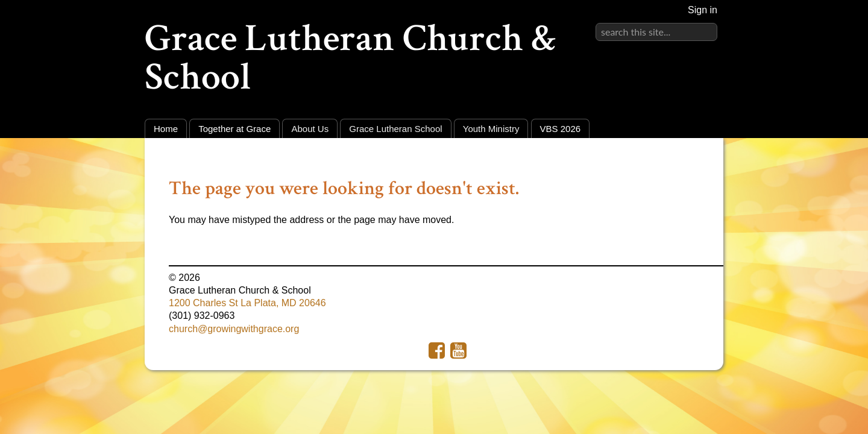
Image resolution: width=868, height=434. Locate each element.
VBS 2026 (561, 129)
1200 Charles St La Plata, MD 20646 (247, 303)
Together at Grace (234, 129)
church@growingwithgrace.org (234, 329)
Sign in (703, 10)
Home (166, 129)
